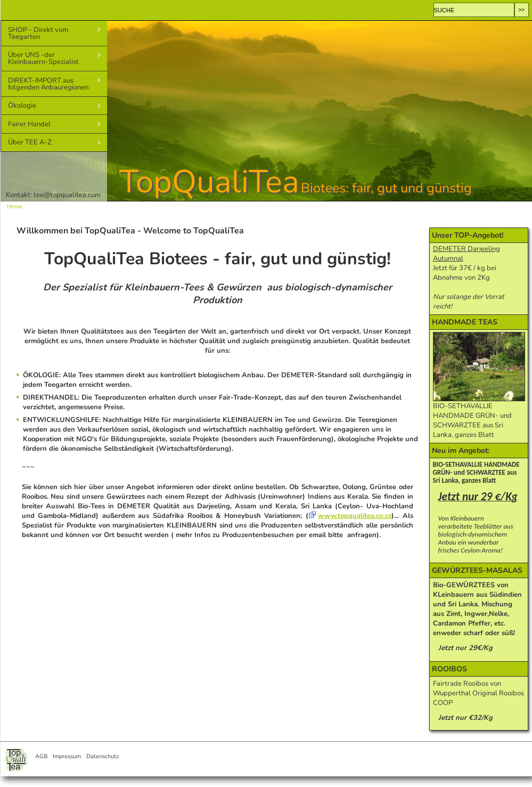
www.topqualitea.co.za (355, 516)
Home (15, 206)
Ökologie (51, 106)
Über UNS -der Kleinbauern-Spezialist (51, 58)
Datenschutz (103, 756)
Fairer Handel (51, 124)
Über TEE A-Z (51, 143)
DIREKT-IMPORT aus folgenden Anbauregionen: (51, 84)
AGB (41, 756)
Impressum (67, 756)
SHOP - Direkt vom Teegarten (51, 33)
